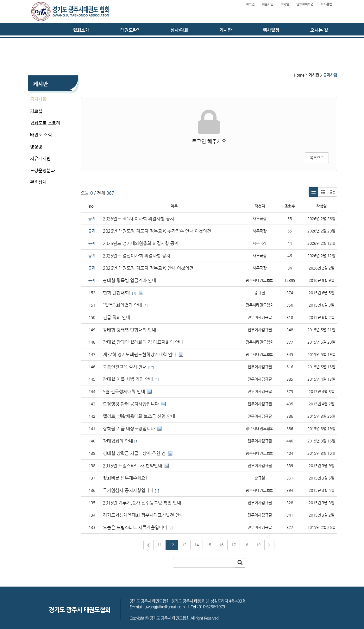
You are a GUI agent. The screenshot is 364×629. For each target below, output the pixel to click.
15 (209, 545)
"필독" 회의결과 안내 (122, 305)
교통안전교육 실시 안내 (125, 367)
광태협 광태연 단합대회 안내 (129, 330)
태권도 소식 (41, 135)
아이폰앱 (326, 4)
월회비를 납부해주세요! (125, 478)
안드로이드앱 (305, 4)
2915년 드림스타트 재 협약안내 (132, 466)
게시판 (226, 30)
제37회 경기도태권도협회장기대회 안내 (140, 354)
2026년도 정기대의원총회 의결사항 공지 (141, 243)
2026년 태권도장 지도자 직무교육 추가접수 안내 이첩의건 (157, 231)
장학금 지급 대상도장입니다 (129, 429)
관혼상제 (38, 182)
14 (197, 545)
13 (184, 545)
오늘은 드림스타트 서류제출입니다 (135, 527)
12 (172, 545)
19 (258, 545)
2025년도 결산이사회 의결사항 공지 (137, 256)
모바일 (285, 4)
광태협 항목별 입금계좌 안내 (129, 280)
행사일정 (271, 30)
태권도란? (130, 30)
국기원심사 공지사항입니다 (128, 490)
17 (234, 545)
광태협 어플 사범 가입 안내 (128, 379)
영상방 (36, 147)
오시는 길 (319, 30)
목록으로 (317, 158)
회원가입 (267, 4)
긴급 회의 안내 (116, 317)
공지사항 (38, 99)
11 (160, 545)
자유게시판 (40, 158)
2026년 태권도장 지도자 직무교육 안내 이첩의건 (148, 268)
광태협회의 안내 (118, 441)
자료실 (36, 111)
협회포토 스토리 (45, 123)
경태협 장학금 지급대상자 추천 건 (134, 453)
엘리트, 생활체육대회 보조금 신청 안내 (139, 416)
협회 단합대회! (117, 293)
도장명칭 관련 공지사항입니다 (131, 404)
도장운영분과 (42, 170)
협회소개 (81, 30)
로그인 (250, 4)
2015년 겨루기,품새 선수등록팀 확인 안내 (142, 503)
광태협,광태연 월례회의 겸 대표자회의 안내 (143, 342)
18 (246, 545)
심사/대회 (179, 30)
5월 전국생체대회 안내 (124, 391)
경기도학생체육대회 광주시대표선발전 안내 (143, 515)
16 (221, 545)
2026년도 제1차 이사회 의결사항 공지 (138, 219)
